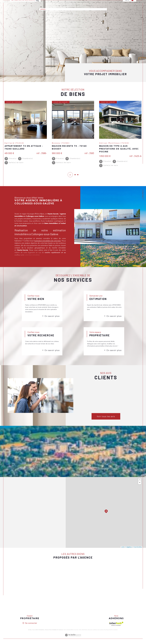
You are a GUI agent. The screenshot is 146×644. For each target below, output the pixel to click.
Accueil (43, 3)
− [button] (140, 490)
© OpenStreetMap (137, 554)
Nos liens (100, 639)
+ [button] (140, 487)
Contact (101, 3)
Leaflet (123, 554)
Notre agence (90, 3)
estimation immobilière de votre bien (48, 245)
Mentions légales (87, 639)
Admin (95, 639)
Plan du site (77, 639)
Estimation (64, 3)
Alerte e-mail (76, 3)
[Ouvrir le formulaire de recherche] (25, 3)
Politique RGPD (108, 639)
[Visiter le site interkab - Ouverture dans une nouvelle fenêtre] (116, 633)
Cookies (115, 639)
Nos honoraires (68, 639)
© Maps (129, 554)
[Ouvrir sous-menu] (57, 3)
